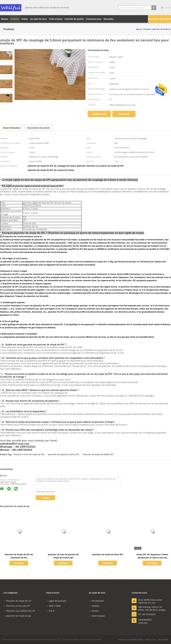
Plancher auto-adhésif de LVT (19, 611)
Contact (45, 498)
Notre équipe (97, 616)
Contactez (124, 114)
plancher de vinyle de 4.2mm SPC (64, 454)
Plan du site (150, 640)
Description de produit (39, 128)
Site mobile (163, 640)
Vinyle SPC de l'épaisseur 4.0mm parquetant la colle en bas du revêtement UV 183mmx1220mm (152, 558)
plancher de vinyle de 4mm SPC (108, 554)
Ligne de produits (56, 601)
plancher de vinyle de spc (17, 616)
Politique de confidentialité (131, 640)
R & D (50, 611)
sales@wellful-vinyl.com (145, 621)
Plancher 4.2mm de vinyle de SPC (29, 454)
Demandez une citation (159, 19)
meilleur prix (99, 114)
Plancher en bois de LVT (17, 606)
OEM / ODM (53, 606)
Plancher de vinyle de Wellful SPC (98, 454)
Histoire (94, 606)
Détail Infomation (12, 128)
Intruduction (96, 601)
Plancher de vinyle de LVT (17, 601)
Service (94, 611)
